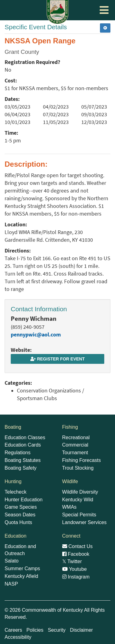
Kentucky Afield (21, 576)
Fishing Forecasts (82, 460)
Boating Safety (21, 468)
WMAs (69, 507)
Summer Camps (22, 568)
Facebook (76, 554)
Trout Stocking (78, 468)
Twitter (72, 561)
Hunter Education (24, 500)
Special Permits (79, 515)
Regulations (18, 453)
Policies (35, 630)
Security (57, 630)
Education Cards (23, 445)
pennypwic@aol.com (36, 335)
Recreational (76, 437)
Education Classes (25, 437)
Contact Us (78, 546)
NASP (11, 584)
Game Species (21, 507)
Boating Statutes (23, 460)
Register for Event (57, 359)
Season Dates (20, 515)
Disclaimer (81, 630)
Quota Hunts (18, 522)
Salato (11, 561)
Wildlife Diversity (80, 492)
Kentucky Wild (78, 500)
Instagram (76, 577)
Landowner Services (84, 522)
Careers (13, 630)
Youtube (75, 569)
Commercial (75, 445)
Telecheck (15, 492)
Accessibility (18, 637)
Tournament (75, 453)
